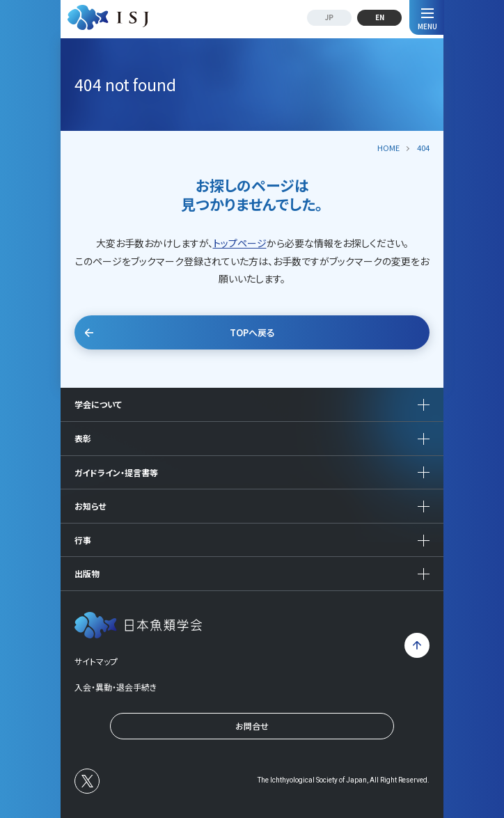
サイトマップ (96, 661)
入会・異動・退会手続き (116, 687)
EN (380, 17)
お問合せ (252, 726)
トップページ (240, 243)
